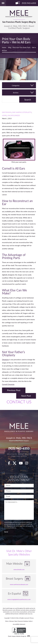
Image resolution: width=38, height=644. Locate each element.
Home (4, 47)
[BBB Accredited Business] (19, 631)
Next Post (26, 396)
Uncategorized (14, 115)
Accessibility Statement (19, 624)
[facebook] (10, 464)
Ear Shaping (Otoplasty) (22, 112)
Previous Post (14, 390)
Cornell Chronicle (8, 384)
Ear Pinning (7, 112)
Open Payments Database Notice (23, 621)
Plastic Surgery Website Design (16, 636)
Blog (10, 47)
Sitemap (12, 621)
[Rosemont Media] (28, 636)
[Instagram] (28, 464)
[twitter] (16, 464)
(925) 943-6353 (19, 448)
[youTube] (22, 464)
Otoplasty (6, 360)
